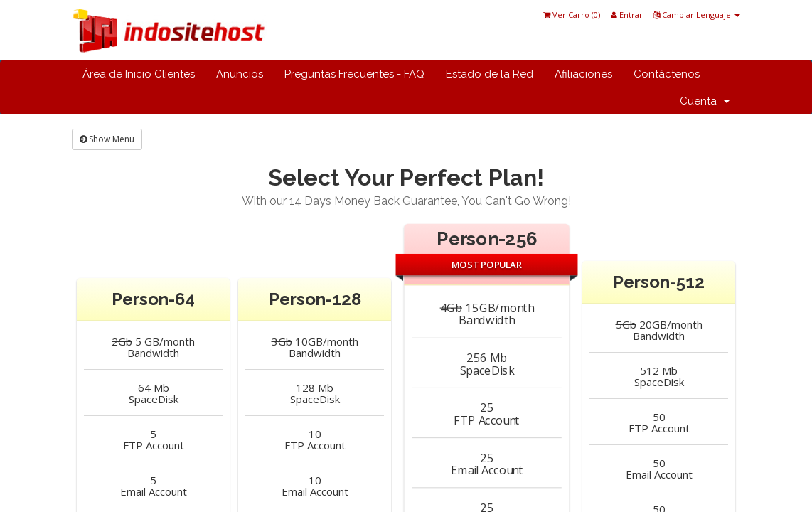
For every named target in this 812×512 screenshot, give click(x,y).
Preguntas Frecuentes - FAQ (354, 74)
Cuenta (705, 101)
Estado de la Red (490, 74)
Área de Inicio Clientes (139, 74)
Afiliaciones (583, 74)
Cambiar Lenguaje (697, 15)
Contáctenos (667, 74)
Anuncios (240, 74)
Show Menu (107, 139)
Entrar (627, 15)
